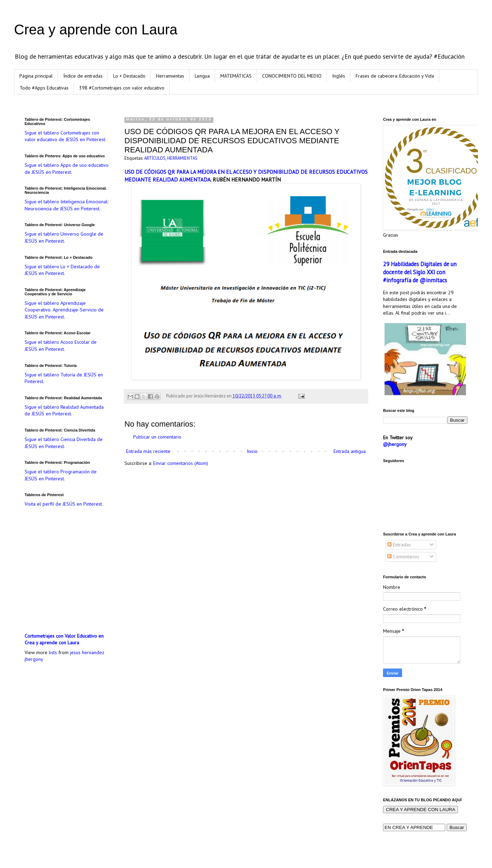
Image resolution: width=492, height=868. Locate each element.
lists (53, 652)
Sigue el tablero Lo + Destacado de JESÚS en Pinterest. (62, 270)
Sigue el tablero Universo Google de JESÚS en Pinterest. (64, 237)
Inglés (339, 76)
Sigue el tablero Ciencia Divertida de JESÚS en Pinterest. (64, 443)
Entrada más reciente (148, 451)
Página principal (36, 76)
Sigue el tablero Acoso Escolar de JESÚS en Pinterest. (61, 346)
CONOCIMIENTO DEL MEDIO (292, 76)
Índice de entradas (83, 76)
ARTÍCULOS (155, 158)
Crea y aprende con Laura (96, 29)
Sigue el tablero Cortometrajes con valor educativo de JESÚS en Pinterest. (65, 136)
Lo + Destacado (129, 76)
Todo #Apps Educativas (44, 88)
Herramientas (170, 76)
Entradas (399, 545)
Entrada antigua (350, 451)
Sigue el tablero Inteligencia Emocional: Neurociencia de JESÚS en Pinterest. (66, 205)
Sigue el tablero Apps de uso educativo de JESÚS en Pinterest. (67, 169)
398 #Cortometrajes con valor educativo (122, 88)
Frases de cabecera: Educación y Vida (395, 76)
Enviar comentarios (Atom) (181, 463)
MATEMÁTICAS (236, 76)
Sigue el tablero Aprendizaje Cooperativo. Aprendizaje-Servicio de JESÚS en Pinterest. (64, 310)
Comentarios (403, 557)
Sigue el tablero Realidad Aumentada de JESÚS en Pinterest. (64, 410)
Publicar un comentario (157, 437)
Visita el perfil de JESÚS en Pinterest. (64, 504)
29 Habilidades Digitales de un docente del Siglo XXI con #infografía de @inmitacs (420, 272)
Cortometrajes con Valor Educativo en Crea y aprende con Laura (64, 639)
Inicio (252, 451)
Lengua (202, 76)
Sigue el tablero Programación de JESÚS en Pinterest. (61, 475)
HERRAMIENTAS (182, 158)
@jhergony (395, 444)
